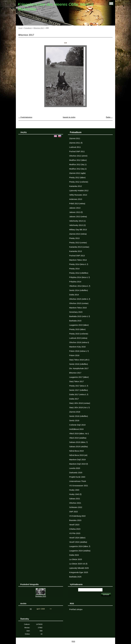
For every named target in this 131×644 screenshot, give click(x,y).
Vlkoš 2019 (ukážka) (78, 438)
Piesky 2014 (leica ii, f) (79, 264)
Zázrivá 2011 (75, 138)
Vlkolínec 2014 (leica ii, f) (80, 286)
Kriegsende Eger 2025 (79, 572)
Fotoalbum (28, 28)
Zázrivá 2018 (75, 412)
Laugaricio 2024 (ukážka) (80, 551)
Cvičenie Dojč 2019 (77, 425)
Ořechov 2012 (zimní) (78, 156)
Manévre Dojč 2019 (77, 460)
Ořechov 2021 (75, 503)
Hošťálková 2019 (76, 429)
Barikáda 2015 (75, 321)
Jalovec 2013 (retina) (78, 217)
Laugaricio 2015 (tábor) (79, 325)
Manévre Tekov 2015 (78, 308)
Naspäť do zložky (69, 117)
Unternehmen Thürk (78, 481)
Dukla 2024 (74, 555)
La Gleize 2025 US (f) (78, 564)
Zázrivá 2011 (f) (76, 143)
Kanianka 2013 (75, 251)
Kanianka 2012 (75, 186)
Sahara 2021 (75, 499)
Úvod (20, 28)
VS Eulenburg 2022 (77, 516)
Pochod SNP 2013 (77, 256)
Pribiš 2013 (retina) (77, 204)
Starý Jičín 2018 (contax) (80, 403)
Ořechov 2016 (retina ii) (79, 342)
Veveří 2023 (74, 525)
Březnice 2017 (39, 28)
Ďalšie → (109, 117)
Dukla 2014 (74, 295)
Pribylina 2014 (75, 282)
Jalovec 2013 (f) (76, 212)
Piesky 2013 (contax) (78, 243)
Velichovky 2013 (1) (77, 221)
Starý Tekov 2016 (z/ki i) (79, 360)
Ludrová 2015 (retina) (78, 338)
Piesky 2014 (74, 269)
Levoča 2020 (75, 468)
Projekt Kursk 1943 (77, 477)
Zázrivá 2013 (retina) (78, 234)
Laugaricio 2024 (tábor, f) (80, 546)
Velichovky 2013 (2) (77, 225)
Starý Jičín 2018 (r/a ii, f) (79, 408)
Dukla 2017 (74, 399)
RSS (73, 641)
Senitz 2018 (74, 421)
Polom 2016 (74, 355)
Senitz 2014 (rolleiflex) (79, 290)
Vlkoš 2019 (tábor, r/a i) (79, 434)
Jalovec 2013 (75, 208)
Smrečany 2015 (76, 312)
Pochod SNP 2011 (77, 151)
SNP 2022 (73, 512)
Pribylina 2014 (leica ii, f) (79, 277)
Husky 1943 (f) (75, 494)
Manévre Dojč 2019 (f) (79, 464)
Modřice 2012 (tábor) (78, 160)
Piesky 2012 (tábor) (77, 178)
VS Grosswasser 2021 (79, 486)
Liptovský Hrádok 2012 (79, 191)
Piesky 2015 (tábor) (77, 329)
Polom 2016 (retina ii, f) (79, 351)
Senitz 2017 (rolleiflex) (79, 390)
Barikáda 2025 (75, 577)
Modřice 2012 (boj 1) (78, 165)
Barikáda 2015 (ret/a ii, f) (80, 316)
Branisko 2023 (75, 520)
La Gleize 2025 (76, 559)
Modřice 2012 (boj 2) (78, 169)
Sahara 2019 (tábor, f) (78, 442)
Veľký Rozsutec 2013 (78, 195)
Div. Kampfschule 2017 (79, 368)
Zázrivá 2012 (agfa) (77, 173)
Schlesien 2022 (76, 507)
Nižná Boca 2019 (76, 451)
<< (31, 609)
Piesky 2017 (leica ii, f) (79, 386)
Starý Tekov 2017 (76, 381)
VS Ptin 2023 (75, 533)
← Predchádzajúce (25, 117)
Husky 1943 (74, 490)
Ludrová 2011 (75, 147)
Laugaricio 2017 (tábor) (79, 377)
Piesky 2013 (74, 238)
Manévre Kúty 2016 (77, 347)
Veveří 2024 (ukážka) (78, 542)
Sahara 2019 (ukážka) (78, 447)
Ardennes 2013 (76, 199)
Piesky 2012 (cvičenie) (79, 182)
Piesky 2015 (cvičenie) (79, 334)
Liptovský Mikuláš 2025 (79, 568)
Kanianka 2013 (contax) (79, 247)
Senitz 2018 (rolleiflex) (79, 416)
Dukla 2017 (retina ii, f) (79, 394)
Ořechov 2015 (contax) (79, 303)
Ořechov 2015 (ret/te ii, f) (80, 299)
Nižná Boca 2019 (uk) (78, 455)
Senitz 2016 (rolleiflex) (79, 364)
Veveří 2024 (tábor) (77, 538)
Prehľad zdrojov (76, 609)
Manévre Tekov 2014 (78, 260)
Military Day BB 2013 (78, 230)
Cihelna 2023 (75, 529)
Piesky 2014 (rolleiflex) (79, 273)
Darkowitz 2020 (76, 473)
